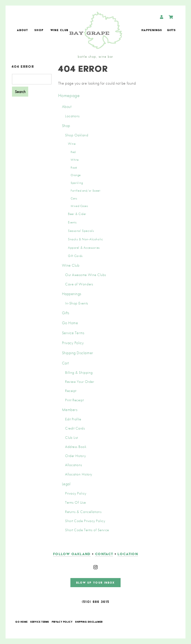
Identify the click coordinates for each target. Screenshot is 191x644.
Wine (72, 144)
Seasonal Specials (81, 231)
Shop (39, 30)
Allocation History (79, 474)
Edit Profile (73, 419)
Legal (66, 484)
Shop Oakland (77, 135)
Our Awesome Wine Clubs (86, 275)
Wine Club (59, 30)
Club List (72, 438)
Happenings (152, 30)
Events (72, 222)
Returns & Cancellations (83, 512)
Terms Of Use (75, 502)
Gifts (171, 30)
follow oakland (72, 554)
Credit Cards (75, 428)
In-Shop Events (77, 303)
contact (104, 554)
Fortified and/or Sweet (85, 191)
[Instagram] (95, 567)
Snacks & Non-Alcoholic (85, 239)
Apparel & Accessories (84, 248)
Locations (72, 116)
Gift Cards (75, 256)
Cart (65, 363)
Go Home (70, 323)
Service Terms (73, 333)
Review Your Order (80, 382)
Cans (74, 198)
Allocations (74, 465)
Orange (76, 175)
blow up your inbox (96, 583)
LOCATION (128, 554)
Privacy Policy (73, 343)
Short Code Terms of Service (87, 530)
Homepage (69, 95)
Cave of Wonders (79, 284)
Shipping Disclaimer (78, 353)
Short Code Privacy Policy (85, 521)
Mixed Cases (79, 206)
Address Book (76, 447)
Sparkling (77, 183)
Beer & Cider (77, 214)
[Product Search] (32, 79)
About (22, 30)
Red (73, 152)
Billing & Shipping (79, 373)
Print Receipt (74, 400)
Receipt (71, 391)
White (75, 160)
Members (70, 410)
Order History (75, 456)
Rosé (74, 167)
